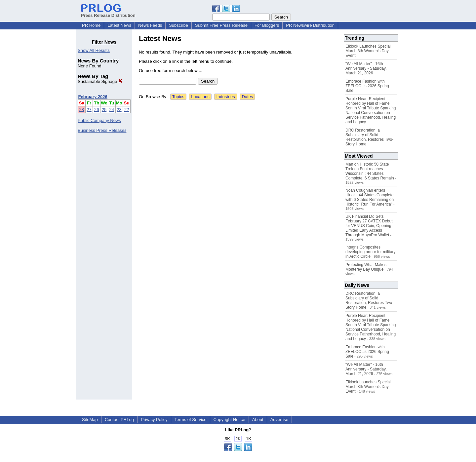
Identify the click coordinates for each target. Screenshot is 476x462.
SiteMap (90, 420)
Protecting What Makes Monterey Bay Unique (366, 267)
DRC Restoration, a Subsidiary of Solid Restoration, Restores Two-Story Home (369, 137)
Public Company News (99, 120)
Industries (225, 97)
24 (112, 110)
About (258, 420)
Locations (200, 97)
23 (119, 110)
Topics (178, 97)
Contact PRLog (119, 420)
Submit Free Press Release (221, 25)
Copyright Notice (229, 420)
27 (89, 110)
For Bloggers (267, 25)
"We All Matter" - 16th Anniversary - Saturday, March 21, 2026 (366, 68)
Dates (247, 97)
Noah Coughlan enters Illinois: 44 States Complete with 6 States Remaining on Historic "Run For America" (370, 197)
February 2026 (93, 97)
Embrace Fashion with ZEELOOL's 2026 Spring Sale (367, 86)
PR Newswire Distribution (310, 25)
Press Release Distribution (108, 13)
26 (97, 110)
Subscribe (178, 25)
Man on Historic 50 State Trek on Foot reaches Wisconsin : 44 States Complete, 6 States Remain (370, 171)
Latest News (119, 25)
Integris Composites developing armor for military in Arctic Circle (370, 252)
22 (127, 110)
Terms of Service (191, 420)
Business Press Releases (102, 130)
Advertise (279, 420)
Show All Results (94, 50)
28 (82, 110)
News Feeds (150, 25)
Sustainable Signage (100, 81)
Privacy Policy (154, 420)
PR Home (91, 25)
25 (104, 110)
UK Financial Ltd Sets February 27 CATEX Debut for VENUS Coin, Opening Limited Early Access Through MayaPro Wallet (369, 226)
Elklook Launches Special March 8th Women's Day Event (368, 51)
